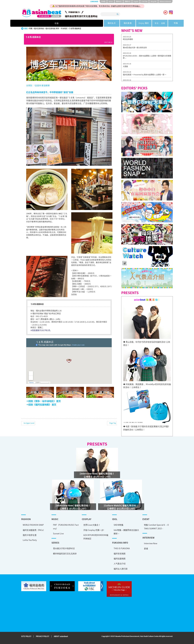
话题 (50, 23)
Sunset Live (58, 533)
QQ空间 (38, 85)
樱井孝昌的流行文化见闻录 (65, 553)
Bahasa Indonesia (165, 1)
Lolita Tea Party (30, 540)
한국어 (111, 1)
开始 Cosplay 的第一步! (94, 530)
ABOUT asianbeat (61, 636)
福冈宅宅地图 (120, 553)
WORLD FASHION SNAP (33, 525)
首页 (26, 28)
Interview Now (151, 543)
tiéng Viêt (154, 1)
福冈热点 (69, 23)
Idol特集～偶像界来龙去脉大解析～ (126, 532)
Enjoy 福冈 (107, 23)
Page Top (113, 423)
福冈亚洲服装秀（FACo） (34, 530)
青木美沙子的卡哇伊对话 (64, 548)
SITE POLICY (26, 636)
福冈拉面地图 (39, 28)
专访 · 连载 (125, 23)
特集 (144, 23)
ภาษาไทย (144, 1)
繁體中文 (128, 1)
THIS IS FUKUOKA (122, 548)
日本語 (103, 1)
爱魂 (146, 548)
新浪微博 (45, 85)
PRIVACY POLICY (43, 636)
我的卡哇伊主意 (30, 535)
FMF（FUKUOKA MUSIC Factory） (66, 527)
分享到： (30, 85)
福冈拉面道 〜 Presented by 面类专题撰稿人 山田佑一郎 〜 (145, 75)
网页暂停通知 (128, 39)
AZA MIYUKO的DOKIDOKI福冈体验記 (96, 537)
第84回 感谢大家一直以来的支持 (135, 48)
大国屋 (125, 66)
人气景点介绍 (120, 563)
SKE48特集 (119, 525)
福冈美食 (88, 23)
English (136, 1)
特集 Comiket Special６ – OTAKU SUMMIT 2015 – (156, 527)
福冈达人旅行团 (121, 569)
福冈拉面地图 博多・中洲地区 (56, 28)
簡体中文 (119, 1)
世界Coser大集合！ (92, 525)
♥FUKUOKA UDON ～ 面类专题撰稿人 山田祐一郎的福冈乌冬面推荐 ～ (147, 57)
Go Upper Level (29, 423)
